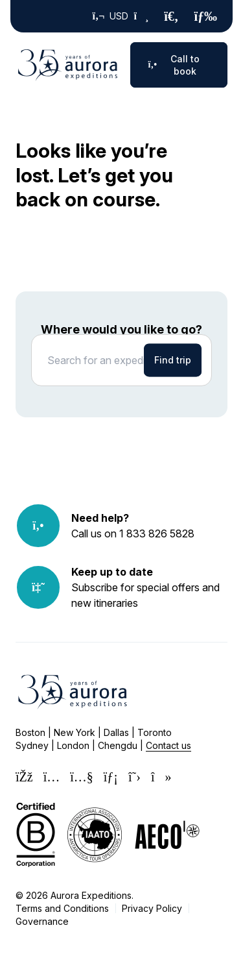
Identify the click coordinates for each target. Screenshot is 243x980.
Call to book (174, 65)
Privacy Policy (152, 908)
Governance (42, 921)
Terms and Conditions (62, 908)
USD (121, 16)
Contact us (168, 745)
